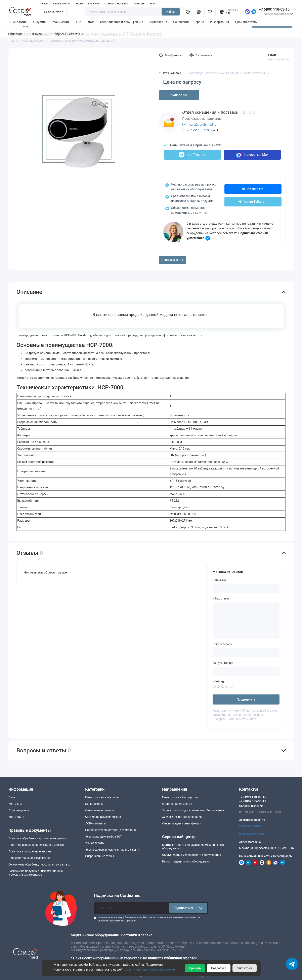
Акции (79, 4)
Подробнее (219, 968)
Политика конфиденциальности (30, 851)
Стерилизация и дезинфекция (123, 22)
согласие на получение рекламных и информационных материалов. (239, 717)
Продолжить (246, 700)
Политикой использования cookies (149, 969)
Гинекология (19, 22)
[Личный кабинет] (188, 12)
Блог (153, 4)
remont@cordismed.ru (253, 834)
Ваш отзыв (222, 598)
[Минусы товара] (246, 671)
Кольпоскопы (94, 804)
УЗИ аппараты (95, 843)
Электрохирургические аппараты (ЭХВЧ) (112, 850)
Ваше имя (221, 580)
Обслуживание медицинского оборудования (192, 855)
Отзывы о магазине (116, 4)
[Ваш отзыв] (246, 620)
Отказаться (245, 968)
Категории (54, 12)
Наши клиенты (61, 4)
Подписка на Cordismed (117, 896)
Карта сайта (16, 817)
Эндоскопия (159, 22)
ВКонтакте (253, 189)
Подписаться (188, 908)
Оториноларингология (177, 804)
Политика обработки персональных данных (38, 838)
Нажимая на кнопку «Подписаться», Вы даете (149, 919)
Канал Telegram (253, 202)
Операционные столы (100, 856)
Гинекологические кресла (102, 797)
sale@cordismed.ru (203, 124)
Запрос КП (179, 95)
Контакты (139, 4)
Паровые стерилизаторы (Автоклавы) (111, 830)
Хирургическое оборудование (182, 817)
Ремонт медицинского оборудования (187, 861)
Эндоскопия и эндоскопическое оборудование (193, 810)
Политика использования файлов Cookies (36, 845)
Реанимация (62, 22)
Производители (246, 22)
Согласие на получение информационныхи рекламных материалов (36, 873)
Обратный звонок (251, 806)
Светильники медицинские (103, 817)
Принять (195, 968)
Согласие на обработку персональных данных (39, 864)
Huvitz (272, 55)
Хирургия (40, 22)
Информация (221, 22)
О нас (44, 4)
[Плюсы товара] (246, 653)
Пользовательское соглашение (29, 858)
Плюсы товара (222, 644)
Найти (170, 12)
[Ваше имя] (246, 588)
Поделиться (173, 260)
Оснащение (181, 22)
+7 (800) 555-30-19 (253, 801)
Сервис (200, 22)
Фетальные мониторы (100, 810)
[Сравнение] (199, 12)
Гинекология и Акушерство (180, 797)
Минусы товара (223, 663)
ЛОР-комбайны (95, 823)
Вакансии (94, 4)
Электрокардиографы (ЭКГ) (104, 837)
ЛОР (92, 22)
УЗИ (80, 22)
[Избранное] (210, 12)
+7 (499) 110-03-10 (276, 9)
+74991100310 (198, 130)
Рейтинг (220, 682)
